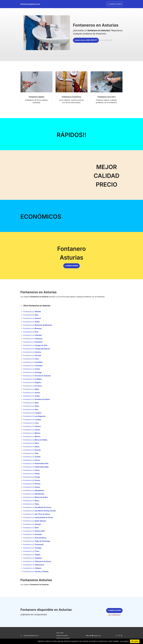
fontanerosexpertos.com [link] (30, 4)
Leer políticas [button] (124, 641)
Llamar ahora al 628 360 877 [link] (86, 40)
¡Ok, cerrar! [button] (135, 641)
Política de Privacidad (63, 638)
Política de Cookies (62, 635)
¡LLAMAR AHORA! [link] (115, 4)
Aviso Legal (60, 633)
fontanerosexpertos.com (31, 635)
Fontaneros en (32, 312)
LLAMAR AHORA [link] (71, 266)
